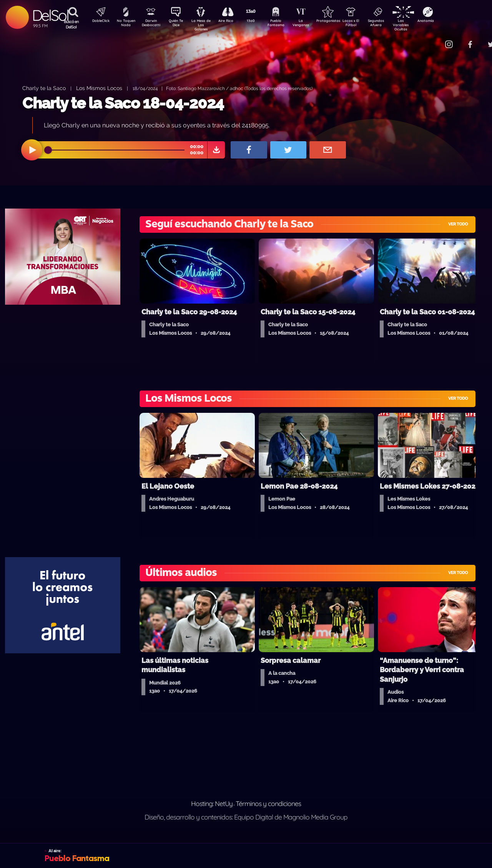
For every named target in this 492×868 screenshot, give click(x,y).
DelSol (50, 15)
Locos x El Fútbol (367, 24)
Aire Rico (233, 22)
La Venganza (313, 24)
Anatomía (448, 22)
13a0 (259, 22)
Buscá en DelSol (71, 24)
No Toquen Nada (125, 24)
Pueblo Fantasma (286, 24)
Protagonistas (340, 22)
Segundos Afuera (394, 24)
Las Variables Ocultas (421, 25)
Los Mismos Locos (99, 88)
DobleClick (98, 22)
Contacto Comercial (433, 39)
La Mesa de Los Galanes (206, 25)
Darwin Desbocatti (152, 24)
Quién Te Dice (179, 24)
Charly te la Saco (44, 88)
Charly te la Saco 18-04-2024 (123, 103)
